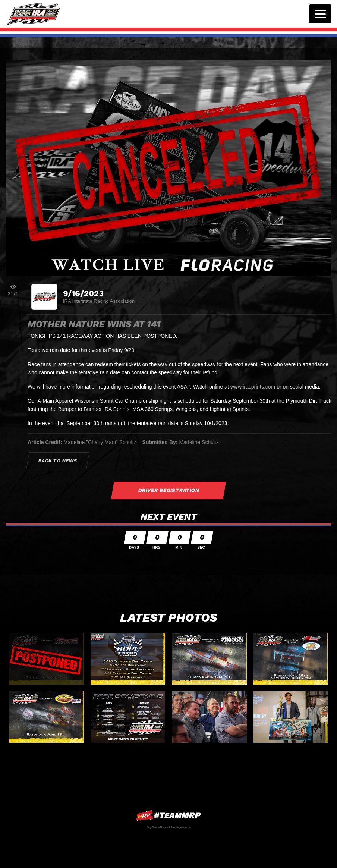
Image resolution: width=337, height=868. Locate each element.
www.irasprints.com (253, 387)
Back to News (58, 461)
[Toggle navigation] (320, 14)
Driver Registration (168, 490)
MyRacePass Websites (168, 815)
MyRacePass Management (168, 827)
